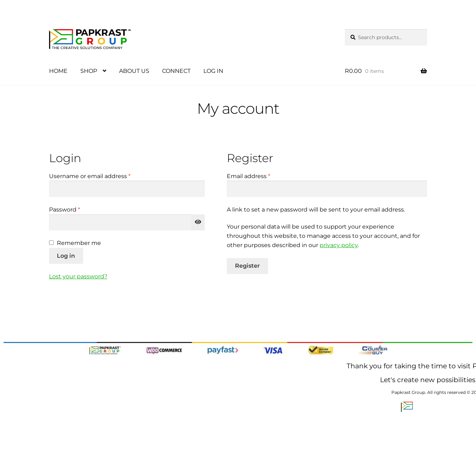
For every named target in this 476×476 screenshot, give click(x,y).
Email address (262, 176)
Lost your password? (78, 276)
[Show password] (198, 223)
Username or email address (103, 176)
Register (247, 266)
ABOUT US (134, 71)
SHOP (89, 71)
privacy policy (339, 245)
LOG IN (213, 71)
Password (78, 209)
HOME (58, 71)
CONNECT (176, 71)
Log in (66, 256)
